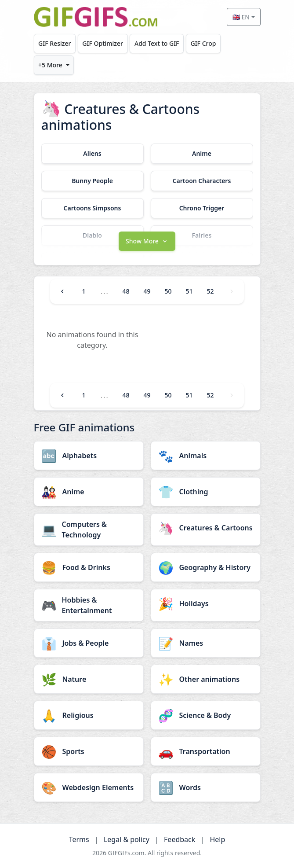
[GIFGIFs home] (96, 17)
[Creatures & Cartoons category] (206, 528)
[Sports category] (89, 751)
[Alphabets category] (89, 456)
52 (211, 291)
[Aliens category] (93, 154)
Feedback (180, 839)
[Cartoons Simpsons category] (93, 208)
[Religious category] (89, 715)
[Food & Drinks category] (89, 567)
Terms (79, 839)
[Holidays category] (206, 603)
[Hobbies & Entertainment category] (89, 605)
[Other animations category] (206, 679)
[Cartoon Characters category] (202, 181)
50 (168, 291)
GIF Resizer (54, 43)
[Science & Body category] (206, 715)
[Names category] (206, 643)
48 (126, 291)
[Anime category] (202, 154)
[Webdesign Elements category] (89, 787)
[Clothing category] (206, 492)
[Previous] (62, 291)
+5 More (50, 65)
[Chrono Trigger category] (202, 208)
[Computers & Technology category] (89, 530)
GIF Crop (203, 43)
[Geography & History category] (206, 567)
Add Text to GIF (157, 43)
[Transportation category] (206, 751)
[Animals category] (206, 456)
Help (217, 839)
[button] (147, 240)
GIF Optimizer (103, 43)
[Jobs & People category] (89, 643)
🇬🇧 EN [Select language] (241, 17)
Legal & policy (127, 839)
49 (147, 291)
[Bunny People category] (93, 181)
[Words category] (206, 787)
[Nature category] (89, 679)
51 (189, 291)
